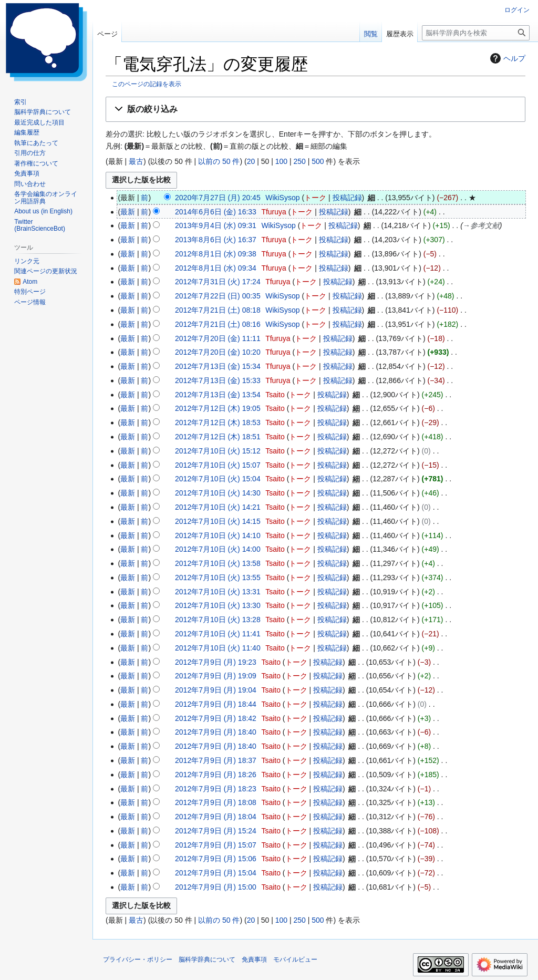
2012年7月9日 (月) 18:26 (216, 775)
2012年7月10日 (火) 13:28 (218, 620)
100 (281, 161)
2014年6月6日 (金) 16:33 (216, 212)
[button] (315, 110)
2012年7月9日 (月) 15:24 (216, 831)
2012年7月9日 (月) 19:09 (216, 676)
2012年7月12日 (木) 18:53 (218, 422)
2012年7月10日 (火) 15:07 (218, 465)
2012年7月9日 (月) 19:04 (216, 690)
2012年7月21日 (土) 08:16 (218, 324)
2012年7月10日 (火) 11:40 (218, 648)
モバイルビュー (295, 960)
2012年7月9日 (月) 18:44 (216, 704)
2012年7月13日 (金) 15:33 (218, 380)
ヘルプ (506, 58)
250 (299, 161)
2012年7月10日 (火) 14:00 (218, 549)
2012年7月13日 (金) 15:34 (218, 366)
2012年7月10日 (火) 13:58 (218, 563)
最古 (136, 161)
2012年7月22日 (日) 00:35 (218, 296)
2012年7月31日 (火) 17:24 (218, 282)
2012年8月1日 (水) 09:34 (216, 268)
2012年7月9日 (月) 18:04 (216, 817)
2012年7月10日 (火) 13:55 (218, 577)
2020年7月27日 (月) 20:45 (218, 198)
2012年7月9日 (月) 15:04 (216, 873)
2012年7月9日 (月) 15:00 (216, 887)
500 (318, 161)
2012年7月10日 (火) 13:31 (218, 592)
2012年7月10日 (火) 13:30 (218, 605)
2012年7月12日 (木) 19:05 (218, 408)
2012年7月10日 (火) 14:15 (218, 521)
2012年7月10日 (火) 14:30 (218, 493)
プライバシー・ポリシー (138, 960)
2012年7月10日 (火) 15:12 (218, 451)
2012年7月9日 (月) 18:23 (216, 789)
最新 (128, 212)
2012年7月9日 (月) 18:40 (216, 732)
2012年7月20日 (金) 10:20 (218, 352)
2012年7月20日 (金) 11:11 (218, 338)
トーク (315, 198)
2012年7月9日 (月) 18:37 (216, 760)
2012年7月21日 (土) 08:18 (218, 310)
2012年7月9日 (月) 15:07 (216, 845)
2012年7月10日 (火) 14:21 (218, 507)
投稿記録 (347, 198)
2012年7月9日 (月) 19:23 (216, 662)
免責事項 (254, 960)
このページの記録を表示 (147, 84)
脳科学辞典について (207, 960)
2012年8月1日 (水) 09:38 (216, 254)
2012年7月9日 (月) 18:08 (216, 802)
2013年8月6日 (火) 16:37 (216, 240)
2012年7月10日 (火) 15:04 (218, 479)
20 (251, 161)
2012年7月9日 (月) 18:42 (216, 718)
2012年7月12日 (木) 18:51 (218, 437)
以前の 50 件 (219, 161)
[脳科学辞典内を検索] (476, 33)
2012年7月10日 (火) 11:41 (218, 634)
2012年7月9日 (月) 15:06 (216, 859)
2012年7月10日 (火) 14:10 (218, 535)
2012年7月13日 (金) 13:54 (218, 395)
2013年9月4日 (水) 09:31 (216, 225)
